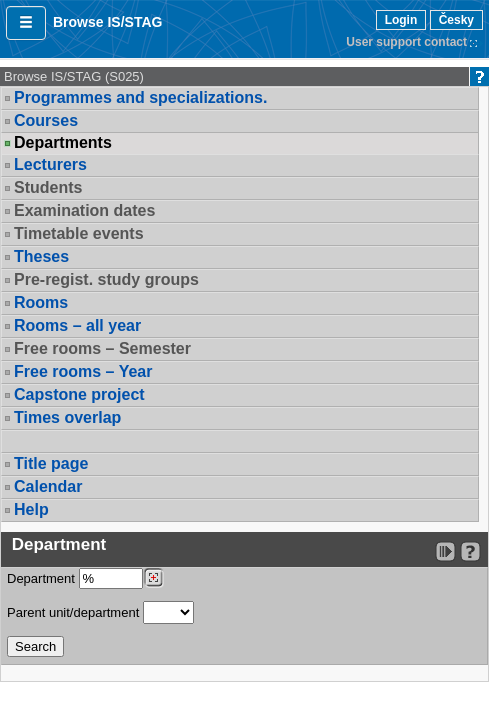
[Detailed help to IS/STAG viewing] (470, 551)
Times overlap (67, 417)
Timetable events (79, 233)
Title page (51, 463)
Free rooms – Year (83, 371)
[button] (26, 23)
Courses (46, 120)
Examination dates (84, 210)
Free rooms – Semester (102, 348)
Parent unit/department (100, 612)
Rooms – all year (77, 325)
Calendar (48, 486)
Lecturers (50, 164)
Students (48, 187)
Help (31, 509)
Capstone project (79, 394)
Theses (41, 256)
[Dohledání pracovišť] (153, 578)
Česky (456, 20)
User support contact (406, 42)
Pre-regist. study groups (106, 279)
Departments (63, 143)
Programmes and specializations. (140, 97)
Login (401, 20)
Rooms (41, 302)
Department (85, 578)
